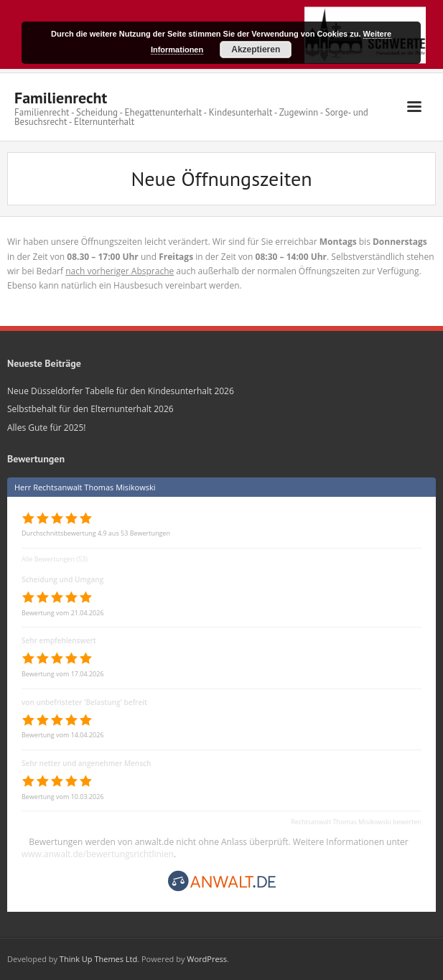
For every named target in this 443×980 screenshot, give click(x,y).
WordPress (207, 959)
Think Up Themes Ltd (98, 959)
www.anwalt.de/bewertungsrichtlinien (98, 854)
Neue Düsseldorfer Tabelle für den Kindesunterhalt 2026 (121, 391)
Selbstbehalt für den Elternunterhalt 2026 (90, 409)
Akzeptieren (256, 50)
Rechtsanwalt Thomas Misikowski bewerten (356, 822)
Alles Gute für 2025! (46, 428)
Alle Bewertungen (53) (55, 559)
